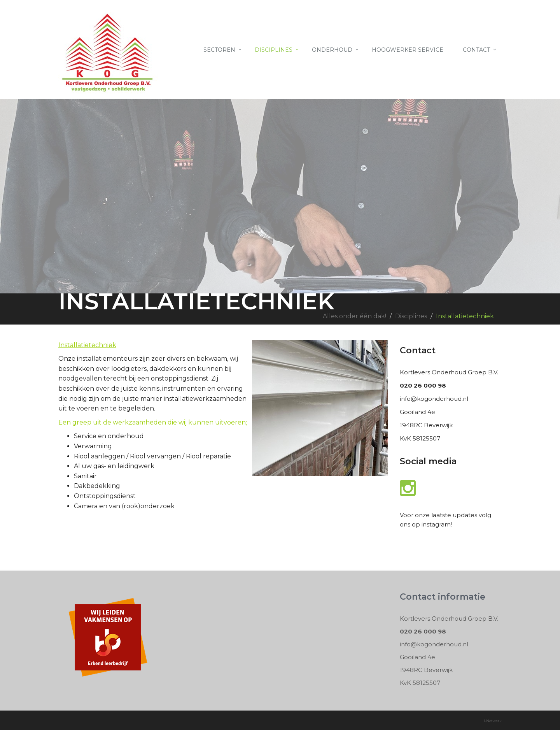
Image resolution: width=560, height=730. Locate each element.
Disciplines (274, 50)
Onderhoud (332, 50)
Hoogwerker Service (408, 50)
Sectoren (219, 50)
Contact (476, 50)
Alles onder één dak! (354, 316)
